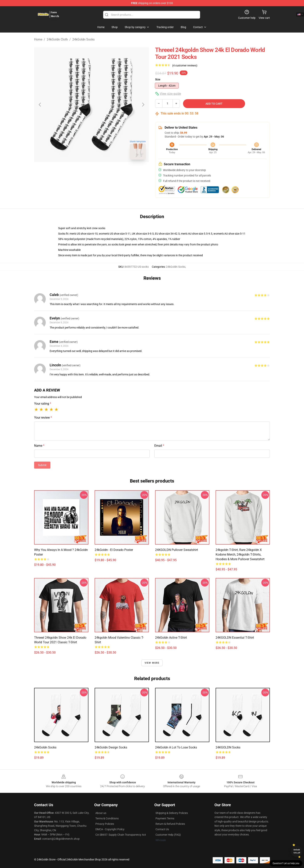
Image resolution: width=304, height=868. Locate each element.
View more (152, 663)
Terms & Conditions (107, 818)
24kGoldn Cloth (57, 39)
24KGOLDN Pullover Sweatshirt (177, 550)
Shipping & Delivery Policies (172, 813)
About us (101, 813)
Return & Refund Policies (170, 824)
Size (158, 79)
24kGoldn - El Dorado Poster (114, 550)
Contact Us (162, 829)
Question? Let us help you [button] (286, 863)
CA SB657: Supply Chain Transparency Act (121, 835)
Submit (42, 465)
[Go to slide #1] (81, 171)
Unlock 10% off (297, 851)
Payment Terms (165, 818)
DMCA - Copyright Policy (110, 829)
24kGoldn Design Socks (111, 747)
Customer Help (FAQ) (168, 835)
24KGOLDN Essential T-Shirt (235, 638)
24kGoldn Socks (83, 39)
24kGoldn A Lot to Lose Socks (176, 747)
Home (38, 39)
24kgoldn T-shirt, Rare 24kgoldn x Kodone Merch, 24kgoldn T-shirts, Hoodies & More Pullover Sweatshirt (240, 554)
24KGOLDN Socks (228, 747)
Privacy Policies (105, 824)
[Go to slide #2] (102, 171)
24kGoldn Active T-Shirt (171, 638)
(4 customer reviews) (185, 65)
